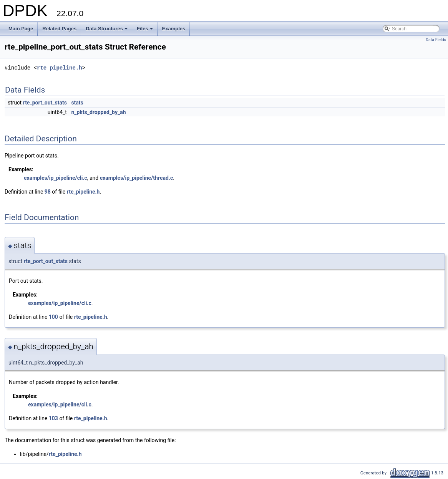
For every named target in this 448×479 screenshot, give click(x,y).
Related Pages (59, 29)
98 (48, 192)
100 (53, 317)
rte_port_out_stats (45, 103)
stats (77, 103)
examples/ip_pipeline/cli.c (56, 178)
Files (145, 31)
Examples (174, 29)
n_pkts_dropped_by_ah (98, 112)
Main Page (21, 29)
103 (53, 418)
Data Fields (436, 40)
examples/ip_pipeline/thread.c (137, 178)
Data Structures (107, 31)
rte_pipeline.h (60, 68)
